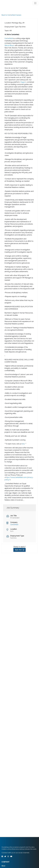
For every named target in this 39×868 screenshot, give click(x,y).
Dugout (23, 82)
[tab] (9, 3)
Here (23, 444)
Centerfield (8, 38)
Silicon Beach (9, 45)
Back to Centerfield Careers (11, 15)
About (3, 866)
